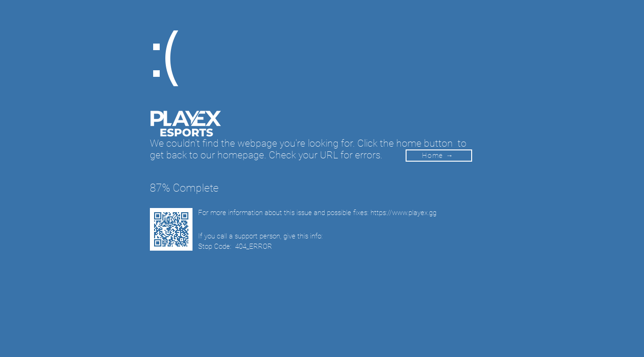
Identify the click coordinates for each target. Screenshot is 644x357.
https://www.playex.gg (403, 213)
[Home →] (439, 156)
